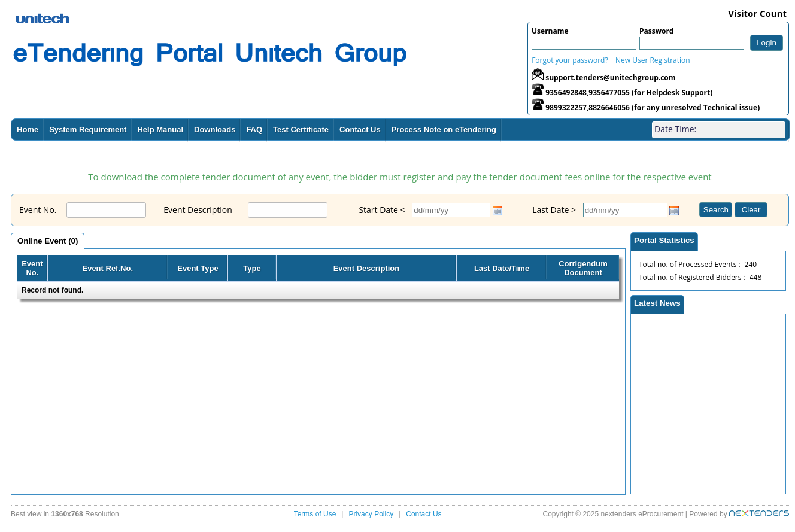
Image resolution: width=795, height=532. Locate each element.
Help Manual (160, 130)
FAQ (254, 130)
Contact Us (360, 130)
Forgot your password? (570, 60)
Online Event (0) (48, 241)
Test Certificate (301, 130)
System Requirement (88, 130)
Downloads (215, 130)
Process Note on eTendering (444, 130)
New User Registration (653, 60)
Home (28, 130)
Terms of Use (315, 514)
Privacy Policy (371, 514)
